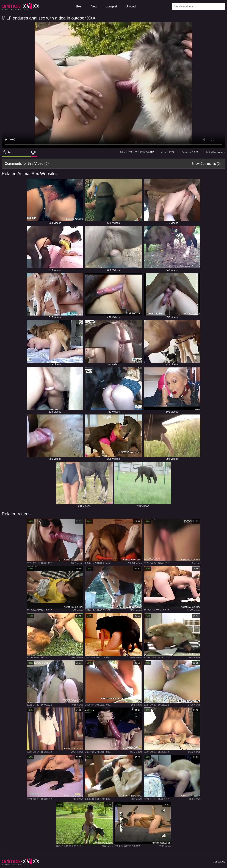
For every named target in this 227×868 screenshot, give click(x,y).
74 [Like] (9, 152)
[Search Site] (222, 6)
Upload (131, 6)
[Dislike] (34, 152)
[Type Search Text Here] (199, 6)
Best (79, 6)
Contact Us (219, 862)
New (94, 6)
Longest (111, 6)
